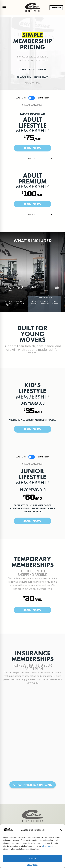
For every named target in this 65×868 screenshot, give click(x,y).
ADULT (22, 69)
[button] (61, 830)
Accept (33, 859)
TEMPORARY (24, 77)
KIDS (32, 69)
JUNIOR (42, 69)
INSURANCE (41, 77)
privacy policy (47, 846)
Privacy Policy (32, 865)
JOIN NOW (56, 8)
